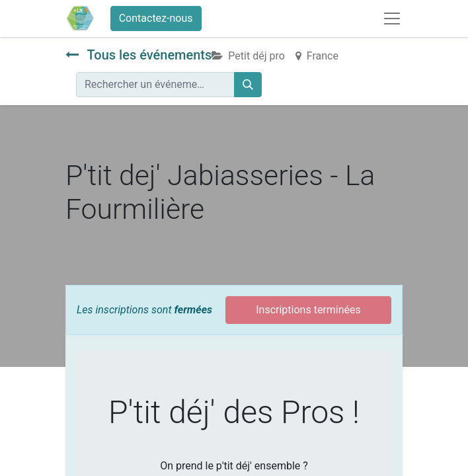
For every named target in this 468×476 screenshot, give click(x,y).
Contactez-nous (156, 18)
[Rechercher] (248, 85)
